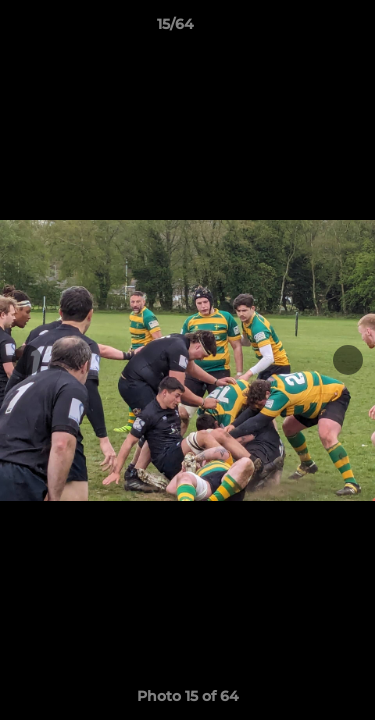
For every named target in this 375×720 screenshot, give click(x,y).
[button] (303, 29)
